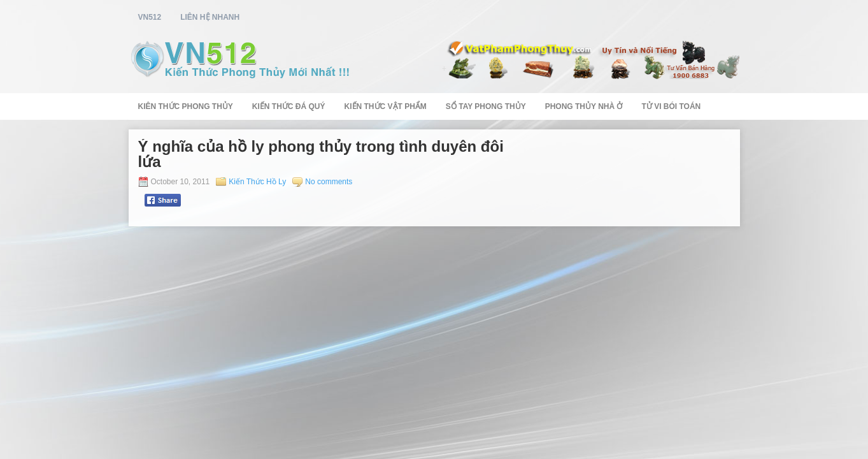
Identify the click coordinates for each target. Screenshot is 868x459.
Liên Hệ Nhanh (210, 17)
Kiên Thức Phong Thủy (186, 106)
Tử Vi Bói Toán (671, 106)
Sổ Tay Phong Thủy (486, 106)
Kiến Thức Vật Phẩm (386, 106)
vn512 (150, 17)
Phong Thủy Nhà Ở (584, 106)
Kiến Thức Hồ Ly (257, 182)
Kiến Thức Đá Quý (289, 106)
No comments (329, 182)
